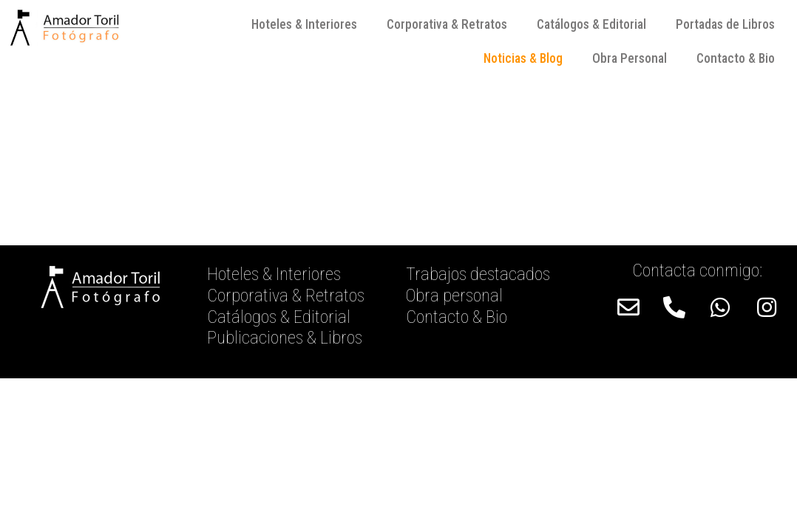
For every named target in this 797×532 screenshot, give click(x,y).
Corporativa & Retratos (447, 24)
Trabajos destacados (478, 274)
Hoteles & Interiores (304, 24)
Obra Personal (630, 58)
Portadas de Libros (725, 24)
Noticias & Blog (523, 58)
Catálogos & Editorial (591, 24)
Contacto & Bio (736, 58)
